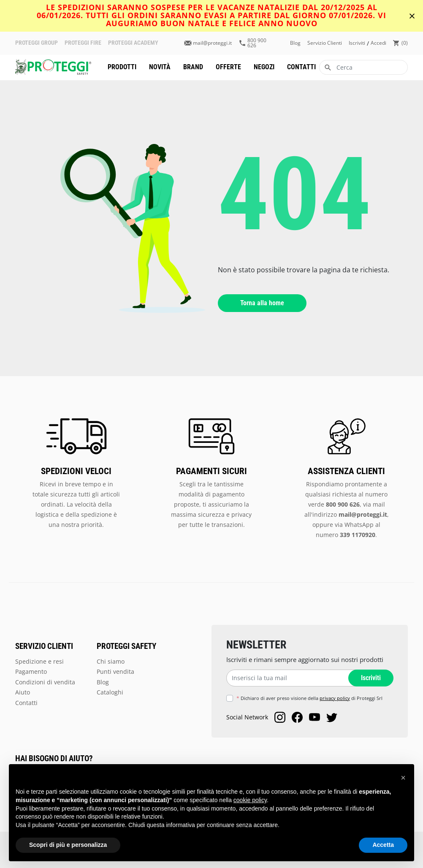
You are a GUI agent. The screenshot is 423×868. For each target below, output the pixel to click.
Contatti (301, 67)
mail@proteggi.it (212, 43)
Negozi (264, 67)
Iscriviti (370, 678)
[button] (403, 778)
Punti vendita (115, 671)
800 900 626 (257, 43)
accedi (378, 43)
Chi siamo (111, 661)
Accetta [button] (383, 845)
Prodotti (122, 67)
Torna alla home (262, 303)
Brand (193, 67)
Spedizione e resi (39, 661)
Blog (295, 43)
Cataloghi (110, 692)
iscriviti (357, 43)
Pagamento (31, 671)
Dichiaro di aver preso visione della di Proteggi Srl (309, 698)
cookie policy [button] (250, 800)
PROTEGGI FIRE (83, 43)
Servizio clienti (325, 43)
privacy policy (335, 698)
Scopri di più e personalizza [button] (68, 845)
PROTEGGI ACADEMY (133, 43)
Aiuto (23, 692)
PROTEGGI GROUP (37, 43)
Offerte (228, 67)
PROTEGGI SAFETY (126, 646)
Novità (160, 67)
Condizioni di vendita (45, 682)
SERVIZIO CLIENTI (44, 646)
